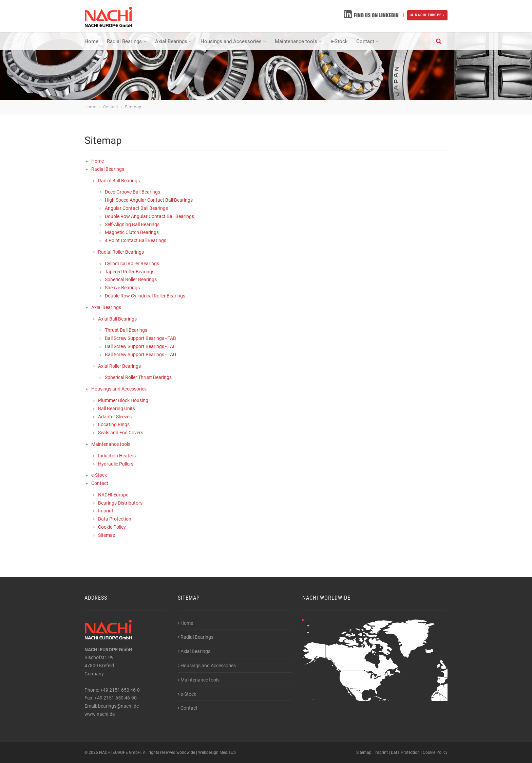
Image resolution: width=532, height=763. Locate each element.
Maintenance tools (298, 41)
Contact (368, 41)
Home (91, 41)
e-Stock (339, 41)
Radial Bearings (127, 41)
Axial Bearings (174, 41)
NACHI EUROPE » (427, 15)
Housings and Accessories (233, 41)
